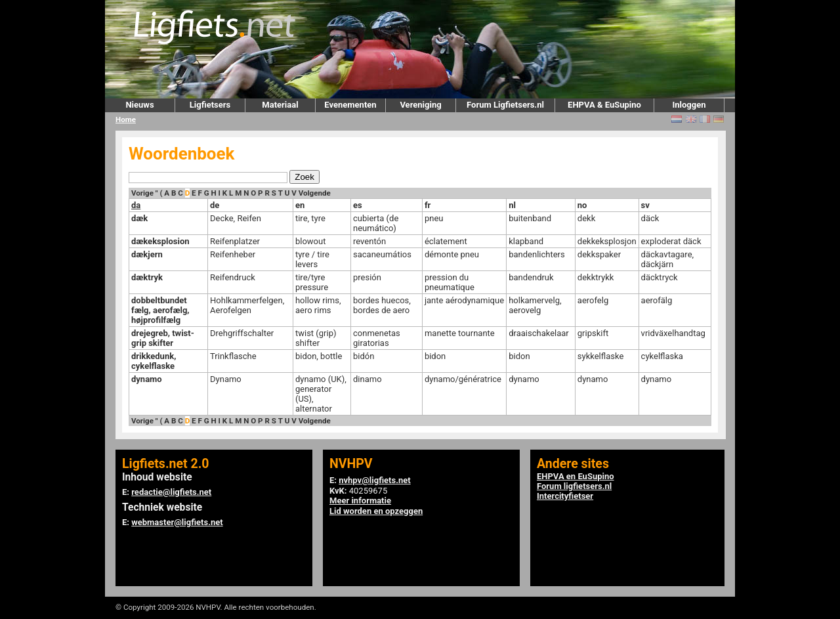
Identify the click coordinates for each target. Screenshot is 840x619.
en (300, 205)
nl (512, 205)
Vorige (142, 193)
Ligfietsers (210, 105)
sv (645, 205)
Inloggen (689, 105)
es (358, 205)
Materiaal (280, 105)
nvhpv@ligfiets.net (374, 480)
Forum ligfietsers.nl (574, 486)
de (215, 205)
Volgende (315, 193)
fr (428, 205)
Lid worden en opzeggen (376, 511)
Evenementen (350, 105)
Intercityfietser (565, 496)
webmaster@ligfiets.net (177, 522)
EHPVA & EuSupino (604, 105)
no (582, 205)
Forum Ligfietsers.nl (505, 105)
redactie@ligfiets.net (171, 492)
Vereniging (420, 105)
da (136, 205)
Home (126, 119)
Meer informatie (360, 501)
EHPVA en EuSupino (576, 476)
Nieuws (139, 105)
